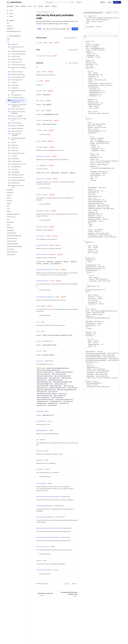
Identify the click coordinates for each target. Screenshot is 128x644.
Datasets (54, 7)
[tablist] (98, 36)
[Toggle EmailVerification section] (16, 255)
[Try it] (75, 29)
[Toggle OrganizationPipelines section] (16, 244)
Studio (17, 7)
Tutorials (40, 7)
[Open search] (60, 2)
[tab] (85, 36)
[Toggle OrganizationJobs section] (16, 241)
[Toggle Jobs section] (16, 220)
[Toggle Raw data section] (16, 201)
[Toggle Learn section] (16, 209)
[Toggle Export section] (16, 225)
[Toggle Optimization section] (16, 222)
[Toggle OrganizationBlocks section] (16, 238)
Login (110, 2)
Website (103, 2)
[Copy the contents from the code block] (114, 13)
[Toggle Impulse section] (16, 203)
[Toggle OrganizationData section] (16, 233)
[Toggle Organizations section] (16, 230)
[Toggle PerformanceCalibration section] (16, 214)
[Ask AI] (117, 13)
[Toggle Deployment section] (16, 193)
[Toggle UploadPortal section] (16, 249)
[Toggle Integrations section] (16, 228)
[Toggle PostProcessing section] (16, 217)
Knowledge (10, 7)
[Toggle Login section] (16, 39)
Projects (47, 7)
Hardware (24, 7)
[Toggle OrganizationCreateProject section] (16, 236)
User (53, 12)
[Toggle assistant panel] (79, 2)
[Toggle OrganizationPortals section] (16, 252)
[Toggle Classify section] (16, 211)
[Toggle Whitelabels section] (16, 190)
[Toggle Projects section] (16, 195)
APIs (35, 7)
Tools (30, 7)
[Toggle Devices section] (16, 198)
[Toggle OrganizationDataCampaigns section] (16, 246)
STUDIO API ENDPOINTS (43, 12)
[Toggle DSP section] (16, 206)
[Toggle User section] (16, 42)
